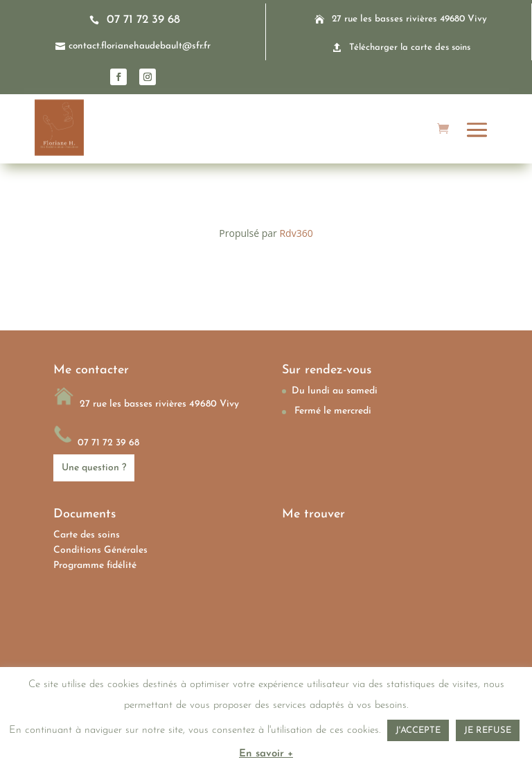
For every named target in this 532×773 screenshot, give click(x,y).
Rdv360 (296, 233)
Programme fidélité (95, 566)
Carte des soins (87, 535)
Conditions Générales (100, 550)
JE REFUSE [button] (488, 730)
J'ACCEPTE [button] (418, 730)
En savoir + (266, 754)
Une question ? (94, 468)
